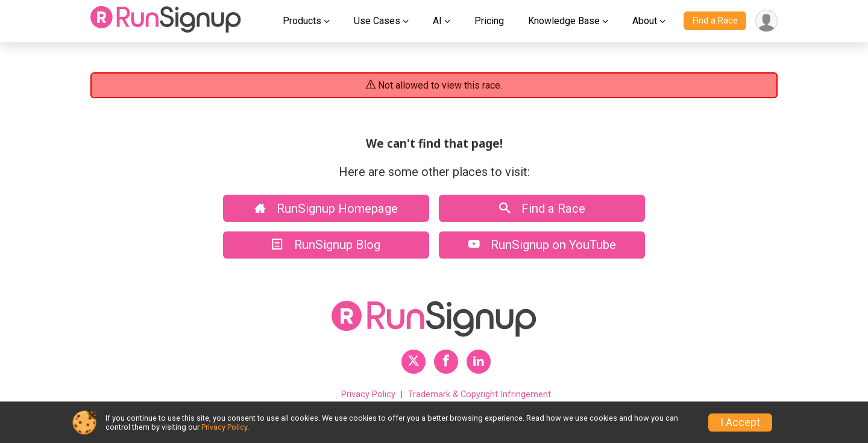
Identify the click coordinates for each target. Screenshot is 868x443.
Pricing (489, 21)
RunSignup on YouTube (542, 245)
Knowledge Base (564, 21)
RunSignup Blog (326, 245)
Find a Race (715, 21)
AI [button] (437, 21)
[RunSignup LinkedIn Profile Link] (479, 362)
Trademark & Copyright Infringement (480, 394)
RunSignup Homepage (326, 209)
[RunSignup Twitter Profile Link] (414, 362)
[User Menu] (766, 21)
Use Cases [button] (377, 21)
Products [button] (302, 21)
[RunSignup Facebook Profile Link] (446, 362)
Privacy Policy (368, 394)
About (645, 21)
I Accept (740, 423)
